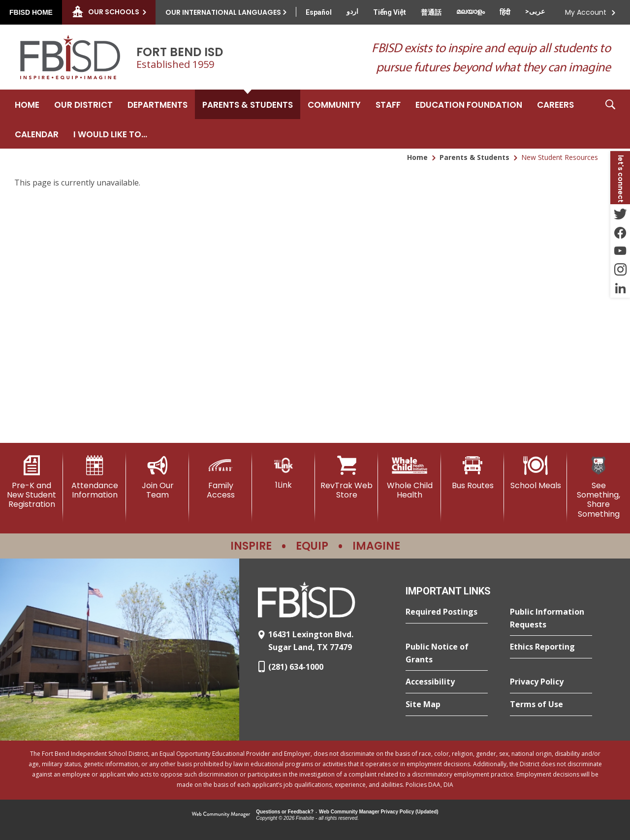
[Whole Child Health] (409, 478)
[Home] (27, 104)
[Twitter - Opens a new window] (620, 214)
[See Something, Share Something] (598, 487)
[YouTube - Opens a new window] (620, 251)
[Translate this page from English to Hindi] (505, 12)
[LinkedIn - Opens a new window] (620, 288)
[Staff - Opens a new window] (388, 104)
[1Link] (283, 473)
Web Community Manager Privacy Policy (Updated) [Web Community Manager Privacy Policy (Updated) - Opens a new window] (379, 812)
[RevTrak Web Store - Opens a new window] (346, 478)
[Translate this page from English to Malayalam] (471, 11)
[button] (610, 119)
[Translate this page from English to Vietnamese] (390, 12)
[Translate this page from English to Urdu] (352, 11)
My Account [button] (586, 12)
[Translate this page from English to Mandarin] (431, 12)
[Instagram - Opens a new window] (620, 270)
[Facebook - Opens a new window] (620, 232)
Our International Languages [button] (223, 12)
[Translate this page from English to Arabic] (535, 11)
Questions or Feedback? (285, 812)
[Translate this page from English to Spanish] (319, 12)
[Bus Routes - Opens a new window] (472, 473)
